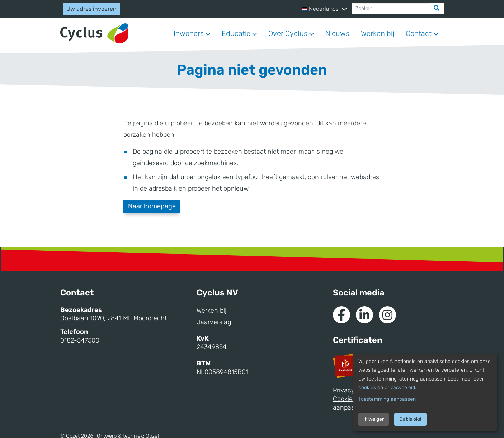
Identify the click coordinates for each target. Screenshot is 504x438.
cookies (367, 388)
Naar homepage (152, 206)
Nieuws (337, 33)
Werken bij (378, 33)
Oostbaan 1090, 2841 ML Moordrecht (114, 318)
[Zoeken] (391, 9)
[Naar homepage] (94, 34)
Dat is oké (410, 419)
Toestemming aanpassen (387, 399)
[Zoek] (437, 9)
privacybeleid (400, 388)
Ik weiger (374, 419)
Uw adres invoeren (91, 9)
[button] (324, 9)
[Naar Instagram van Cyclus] (387, 315)
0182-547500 (80, 340)
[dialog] (425, 392)
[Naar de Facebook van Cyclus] (342, 315)
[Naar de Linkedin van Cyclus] (364, 315)
